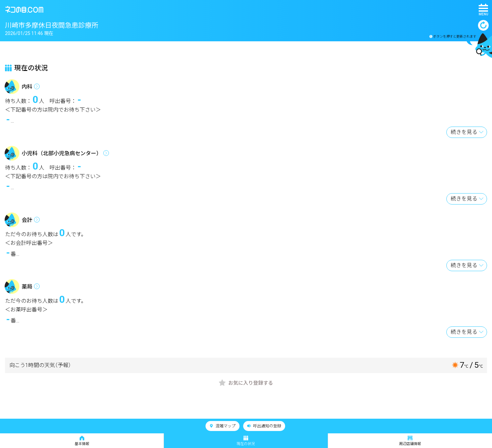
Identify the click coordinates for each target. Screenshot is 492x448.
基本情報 (82, 441)
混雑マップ (223, 426)
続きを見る (464, 132)
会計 (27, 220)
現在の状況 (246, 441)
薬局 (27, 287)
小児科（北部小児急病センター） (62, 153)
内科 (27, 87)
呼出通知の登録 (264, 426)
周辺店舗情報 (410, 441)
